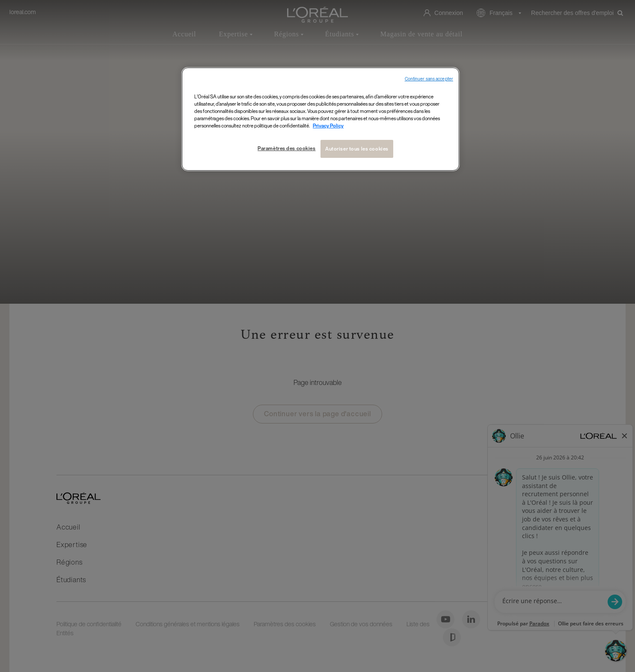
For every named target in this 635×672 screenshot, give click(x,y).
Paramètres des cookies (287, 148)
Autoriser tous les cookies (357, 149)
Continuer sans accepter (429, 79)
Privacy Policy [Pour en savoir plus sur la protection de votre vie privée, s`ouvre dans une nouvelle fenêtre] (328, 126)
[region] (320, 119)
